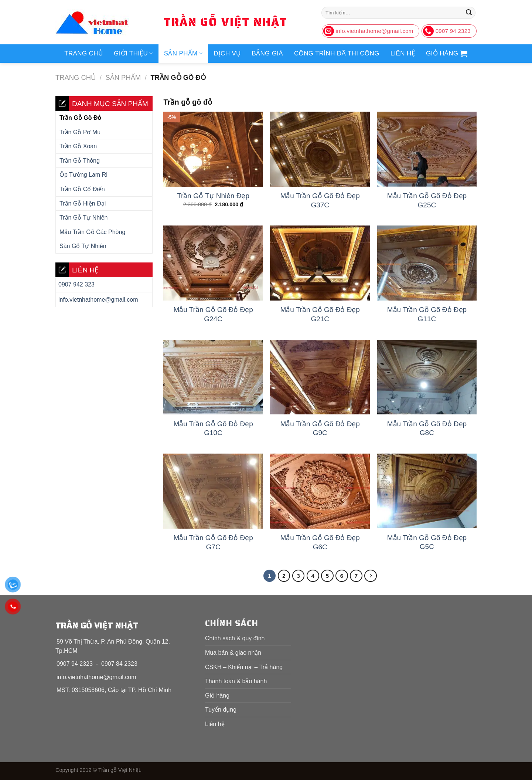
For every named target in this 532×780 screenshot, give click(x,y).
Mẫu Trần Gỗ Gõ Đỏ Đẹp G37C (320, 200)
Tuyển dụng (221, 710)
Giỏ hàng (217, 696)
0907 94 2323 (75, 664)
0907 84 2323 (119, 664)
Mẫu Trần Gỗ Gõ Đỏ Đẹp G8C (427, 428)
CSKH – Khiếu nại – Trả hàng (244, 667)
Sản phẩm (183, 54)
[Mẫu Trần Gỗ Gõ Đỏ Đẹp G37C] (320, 149)
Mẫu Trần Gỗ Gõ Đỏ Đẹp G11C (427, 314)
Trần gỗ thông (80, 161)
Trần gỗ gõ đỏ (80, 118)
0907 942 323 (76, 284)
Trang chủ (83, 53)
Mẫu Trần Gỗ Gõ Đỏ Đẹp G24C (213, 314)
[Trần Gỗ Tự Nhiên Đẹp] (213, 149)
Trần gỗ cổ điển (82, 189)
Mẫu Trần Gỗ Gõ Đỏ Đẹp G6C (320, 542)
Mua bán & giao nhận (233, 653)
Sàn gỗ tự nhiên (83, 246)
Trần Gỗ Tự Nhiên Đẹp (213, 196)
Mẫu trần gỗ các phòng (92, 232)
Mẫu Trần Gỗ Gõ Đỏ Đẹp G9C (320, 428)
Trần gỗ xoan (78, 146)
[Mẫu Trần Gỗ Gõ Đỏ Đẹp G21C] (320, 263)
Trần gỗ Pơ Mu (80, 132)
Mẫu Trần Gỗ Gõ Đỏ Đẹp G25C (427, 200)
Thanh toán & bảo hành (236, 681)
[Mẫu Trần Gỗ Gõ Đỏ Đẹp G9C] (320, 377)
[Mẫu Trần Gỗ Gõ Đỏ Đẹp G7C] (213, 491)
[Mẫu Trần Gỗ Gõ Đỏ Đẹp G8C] (427, 377)
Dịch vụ (227, 53)
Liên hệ (403, 53)
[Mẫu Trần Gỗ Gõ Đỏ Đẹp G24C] (213, 263)
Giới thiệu (133, 54)
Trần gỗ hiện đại (83, 204)
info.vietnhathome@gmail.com (98, 300)
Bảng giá (267, 53)
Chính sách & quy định (235, 638)
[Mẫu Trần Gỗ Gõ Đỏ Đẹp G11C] (427, 263)
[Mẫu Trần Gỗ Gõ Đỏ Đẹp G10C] (213, 377)
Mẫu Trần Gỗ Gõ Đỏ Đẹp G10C (213, 428)
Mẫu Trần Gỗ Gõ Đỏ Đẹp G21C (320, 314)
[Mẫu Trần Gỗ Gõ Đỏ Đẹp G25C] (427, 149)
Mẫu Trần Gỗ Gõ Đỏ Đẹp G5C (427, 542)
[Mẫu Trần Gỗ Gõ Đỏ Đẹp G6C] (320, 491)
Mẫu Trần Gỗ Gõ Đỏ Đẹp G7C (213, 542)
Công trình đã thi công (337, 53)
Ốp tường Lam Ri (83, 175)
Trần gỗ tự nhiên (83, 218)
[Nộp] (469, 13)
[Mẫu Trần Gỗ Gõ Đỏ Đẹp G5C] (427, 491)
